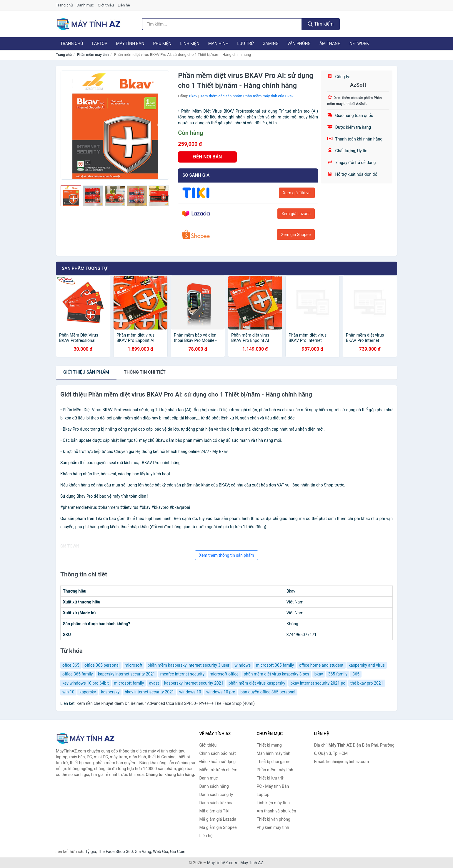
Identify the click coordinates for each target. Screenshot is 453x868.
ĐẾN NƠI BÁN (207, 157)
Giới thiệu (106, 5)
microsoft (134, 665)
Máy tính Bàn (130, 44)
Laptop (99, 44)
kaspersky (110, 692)
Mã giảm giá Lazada (218, 819)
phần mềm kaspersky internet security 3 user (189, 665)
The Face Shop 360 (115, 852)
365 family (338, 674)
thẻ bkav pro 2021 (367, 683)
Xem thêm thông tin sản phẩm (226, 555)
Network (359, 44)
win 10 (68, 692)
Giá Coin (178, 852)
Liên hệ (124, 5)
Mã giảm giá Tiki (214, 811)
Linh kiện (190, 44)
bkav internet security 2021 (149, 692)
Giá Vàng (143, 852)
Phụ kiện (162, 44)
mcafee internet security (182, 674)
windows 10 (190, 692)
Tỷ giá (91, 852)
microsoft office (224, 674)
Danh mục (85, 5)
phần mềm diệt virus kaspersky (257, 683)
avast (154, 683)
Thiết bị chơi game (274, 762)
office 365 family (78, 674)
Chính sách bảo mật (218, 753)
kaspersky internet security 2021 (194, 683)
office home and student (321, 665)
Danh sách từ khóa (216, 803)
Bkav (193, 96)
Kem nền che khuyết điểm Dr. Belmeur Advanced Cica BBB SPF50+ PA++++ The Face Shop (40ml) (166, 703)
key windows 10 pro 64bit (86, 683)
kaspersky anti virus (367, 665)
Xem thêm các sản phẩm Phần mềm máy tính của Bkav (247, 96)
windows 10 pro (221, 692)
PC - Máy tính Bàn (273, 786)
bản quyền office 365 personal (268, 692)
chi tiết (145, 372)
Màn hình (218, 44)
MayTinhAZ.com (222, 863)
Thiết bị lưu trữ (270, 778)
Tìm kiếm (321, 24)
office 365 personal (102, 665)
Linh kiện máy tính (273, 803)
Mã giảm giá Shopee (218, 827)
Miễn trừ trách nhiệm (218, 770)
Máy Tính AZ (252, 863)
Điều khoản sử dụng (218, 762)
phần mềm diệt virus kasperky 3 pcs (276, 674)
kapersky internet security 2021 (126, 674)
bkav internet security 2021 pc (318, 683)
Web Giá (161, 852)
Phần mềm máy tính (93, 55)
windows (243, 665)
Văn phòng (299, 44)
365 (356, 674)
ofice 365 (71, 665)
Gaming (271, 44)
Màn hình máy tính (274, 753)
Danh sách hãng (214, 786)
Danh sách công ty (216, 795)
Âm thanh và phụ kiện (277, 811)
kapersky (88, 692)
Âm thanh (330, 44)
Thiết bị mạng (269, 745)
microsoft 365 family (275, 665)
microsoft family (129, 683)
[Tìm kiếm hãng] (222, 24)
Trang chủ (64, 5)
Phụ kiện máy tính (273, 827)
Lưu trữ (245, 44)
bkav (319, 674)
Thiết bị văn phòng (274, 819)
